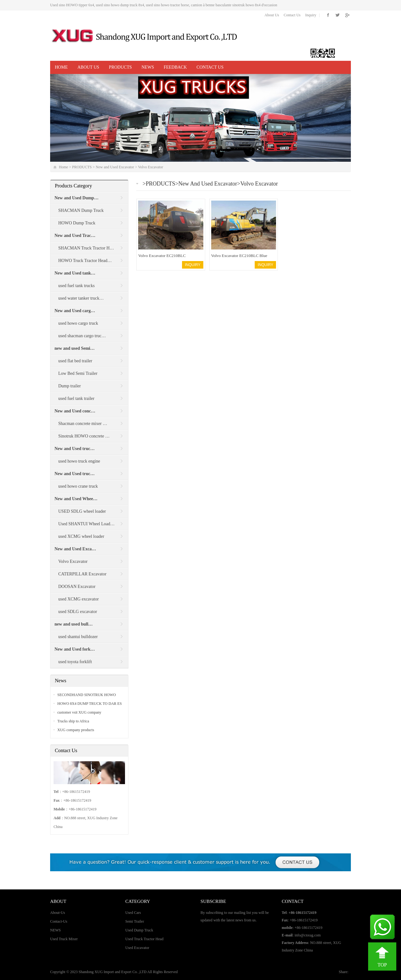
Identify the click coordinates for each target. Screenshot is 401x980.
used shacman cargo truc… (82, 336)
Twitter (338, 15)
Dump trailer (70, 386)
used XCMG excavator (78, 599)
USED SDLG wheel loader (82, 511)
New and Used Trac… (75, 236)
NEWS (148, 67)
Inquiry (311, 15)
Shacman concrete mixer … (83, 424)
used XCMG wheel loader (81, 536)
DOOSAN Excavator (77, 587)
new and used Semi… (75, 348)
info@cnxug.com (307, 935)
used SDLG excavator (78, 612)
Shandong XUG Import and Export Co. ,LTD (113, 972)
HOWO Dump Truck (77, 223)
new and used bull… (74, 624)
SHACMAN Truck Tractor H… (86, 248)
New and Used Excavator (115, 167)
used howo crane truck (78, 486)
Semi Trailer (135, 921)
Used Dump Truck (139, 930)
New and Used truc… (75, 449)
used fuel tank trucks (76, 286)
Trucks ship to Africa (73, 721)
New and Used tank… (75, 273)
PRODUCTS (120, 67)
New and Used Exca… (75, 549)
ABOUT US (88, 67)
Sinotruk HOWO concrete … (84, 436)
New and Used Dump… (76, 198)
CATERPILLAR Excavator (82, 574)
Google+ (347, 15)
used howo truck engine (79, 461)
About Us (272, 15)
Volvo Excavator (150, 167)
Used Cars (133, 913)
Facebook (328, 15)
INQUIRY (193, 265)
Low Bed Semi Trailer (78, 373)
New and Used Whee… (76, 499)
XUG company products (76, 730)
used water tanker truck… (81, 298)
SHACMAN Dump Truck (81, 210)
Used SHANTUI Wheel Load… (86, 524)
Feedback (175, 67)
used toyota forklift (75, 662)
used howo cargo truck (78, 323)
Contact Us (292, 15)
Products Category (73, 186)
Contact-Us (59, 921)
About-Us (57, 913)
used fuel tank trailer (76, 398)
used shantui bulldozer (78, 637)
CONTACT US (210, 67)
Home (61, 67)
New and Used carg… (75, 311)
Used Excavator (137, 948)
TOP (382, 965)
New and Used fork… (75, 649)
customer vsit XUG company (79, 712)
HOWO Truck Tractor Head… (85, 261)
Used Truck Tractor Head (144, 939)
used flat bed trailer (75, 361)
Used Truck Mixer (64, 939)
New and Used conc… (75, 411)
